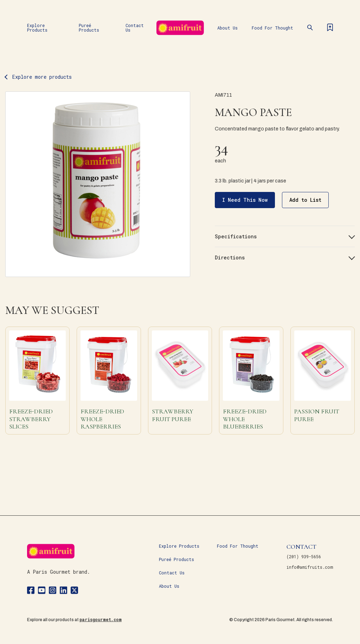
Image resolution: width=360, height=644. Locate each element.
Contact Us (135, 28)
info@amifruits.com (310, 567)
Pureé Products (89, 28)
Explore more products (42, 77)
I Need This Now (245, 200)
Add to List (305, 200)
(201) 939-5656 (304, 556)
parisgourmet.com (101, 619)
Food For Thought (272, 28)
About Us (227, 28)
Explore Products (37, 28)
